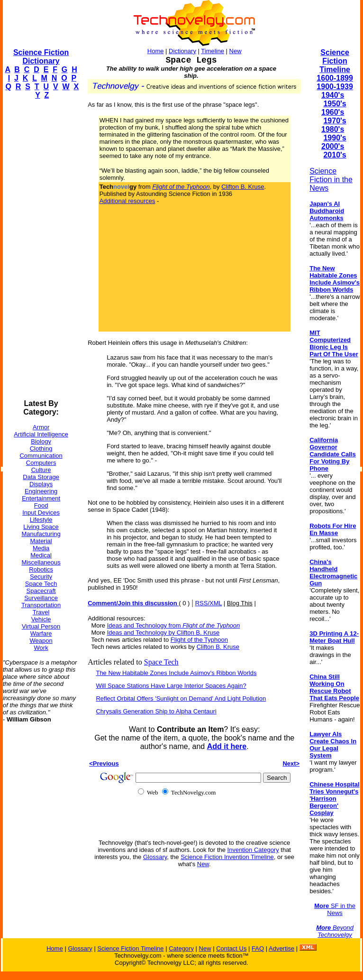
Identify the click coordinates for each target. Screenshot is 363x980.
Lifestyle (41, 520)
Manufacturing (41, 534)
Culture (41, 470)
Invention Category (253, 850)
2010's (335, 155)
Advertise (281, 948)
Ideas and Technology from (174, 625)
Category (181, 948)
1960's (333, 112)
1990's (335, 138)
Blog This (240, 603)
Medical (41, 555)
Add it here (227, 746)
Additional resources (127, 201)
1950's (335, 104)
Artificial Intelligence (41, 434)
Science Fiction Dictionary (41, 57)
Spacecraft (41, 591)
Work (41, 648)
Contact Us (231, 948)
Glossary (155, 857)
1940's (333, 95)
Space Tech (41, 584)
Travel (41, 612)
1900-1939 (335, 87)
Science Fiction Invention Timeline (227, 857)
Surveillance (41, 598)
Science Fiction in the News (331, 180)
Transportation (41, 605)
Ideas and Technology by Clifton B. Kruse (163, 633)
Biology (41, 441)
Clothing (41, 448)
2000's (333, 146)
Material (41, 541)
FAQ (258, 948)
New (236, 51)
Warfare (41, 633)
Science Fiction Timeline (335, 61)
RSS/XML (209, 603)
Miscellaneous (41, 562)
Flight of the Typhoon (199, 640)
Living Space (41, 527)
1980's (333, 129)
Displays (41, 484)
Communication (41, 456)
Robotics (41, 569)
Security (41, 577)
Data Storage (41, 477)
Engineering (41, 491)
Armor (41, 427)
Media (41, 548)
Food (41, 505)
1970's (335, 121)
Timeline (213, 51)
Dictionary (182, 51)
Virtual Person (41, 626)
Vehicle (41, 619)
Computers (41, 463)
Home (156, 51)
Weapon (41, 641)
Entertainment (41, 498)
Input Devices (41, 513)
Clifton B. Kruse (243, 187)
